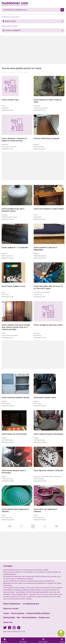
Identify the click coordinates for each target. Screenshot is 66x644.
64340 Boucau (6, 404)
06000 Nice (5, 108)
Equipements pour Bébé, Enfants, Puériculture (47, 477)
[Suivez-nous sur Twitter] (5, 628)
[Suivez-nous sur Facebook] (10, 628)
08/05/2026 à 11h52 (40, 297)
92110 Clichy (37, 404)
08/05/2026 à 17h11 (7, 149)
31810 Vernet (38, 294)
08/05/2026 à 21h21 (7, 110)
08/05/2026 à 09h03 (40, 406)
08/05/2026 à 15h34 (40, 219)
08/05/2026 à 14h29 (40, 258)
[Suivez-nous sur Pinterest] (19, 628)
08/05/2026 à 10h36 (40, 338)
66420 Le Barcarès (7, 256)
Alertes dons (61, 635)
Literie (4, 106)
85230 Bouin (37, 335)
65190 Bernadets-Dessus (9, 217)
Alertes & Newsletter (29, 617)
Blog (19, 617)
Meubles (36, 144)
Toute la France (10, 21)
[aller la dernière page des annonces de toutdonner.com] (56, 526)
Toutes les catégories (13, 30)
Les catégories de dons (31, 604)
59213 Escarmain (39, 147)
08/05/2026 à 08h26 (8, 481)
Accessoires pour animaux (42, 292)
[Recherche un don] (31, 10)
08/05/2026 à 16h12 (40, 149)
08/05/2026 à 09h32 (8, 406)
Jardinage (37, 106)
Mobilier (36, 401)
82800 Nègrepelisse (40, 256)
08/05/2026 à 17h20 (40, 110)
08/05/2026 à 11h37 (8, 338)
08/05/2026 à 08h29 (40, 442)
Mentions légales (9, 617)
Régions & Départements (12, 604)
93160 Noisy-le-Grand (40, 108)
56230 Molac (38, 217)
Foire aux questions (18, 613)
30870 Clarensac (39, 479)
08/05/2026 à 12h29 (8, 297)
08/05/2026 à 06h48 (40, 481)
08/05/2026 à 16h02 (8, 219)
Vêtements (5, 144)
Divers (36, 215)
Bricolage (5, 215)
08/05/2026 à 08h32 (8, 442)
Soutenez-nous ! (44, 617)
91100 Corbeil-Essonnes (9, 147)
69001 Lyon (5, 294)
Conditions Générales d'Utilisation (38, 613)
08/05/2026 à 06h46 (8, 520)
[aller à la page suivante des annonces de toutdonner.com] (45, 526)
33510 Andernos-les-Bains (10, 335)
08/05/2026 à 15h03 (8, 258)
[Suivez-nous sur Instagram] (14, 628)
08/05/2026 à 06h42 (40, 520)
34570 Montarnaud (7, 440)
